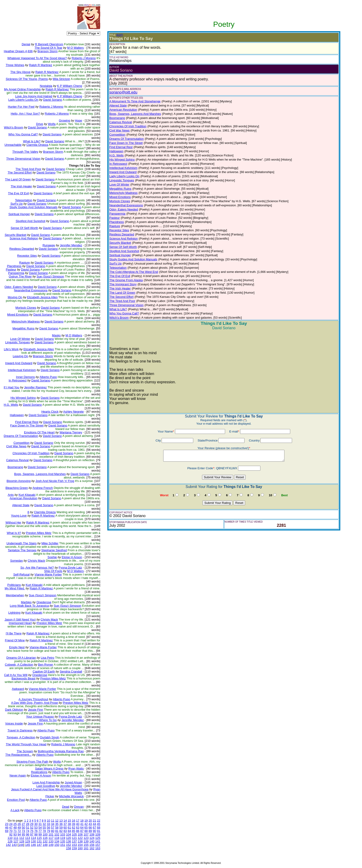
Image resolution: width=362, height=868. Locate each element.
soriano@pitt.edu (123, 92)
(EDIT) (120, 35)
